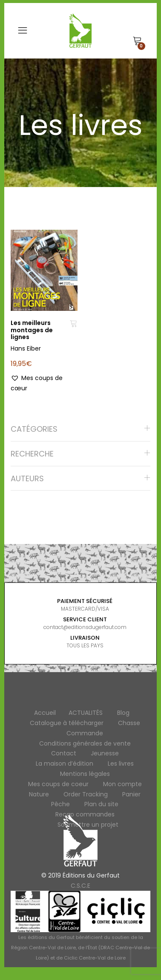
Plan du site (101, 804)
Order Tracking (86, 794)
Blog (123, 713)
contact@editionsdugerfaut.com (85, 627)
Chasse (129, 723)
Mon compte (122, 784)
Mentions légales (85, 774)
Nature (39, 794)
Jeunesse (105, 753)
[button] (44, 383)
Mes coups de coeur (58, 784)
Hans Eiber (26, 348)
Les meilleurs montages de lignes (32, 330)
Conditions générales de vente (85, 743)
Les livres (121, 764)
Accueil (45, 713)
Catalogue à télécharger (67, 723)
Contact (64, 753)
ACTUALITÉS (86, 713)
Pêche (60, 804)
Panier (131, 794)
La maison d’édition (65, 764)
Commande (85, 733)
